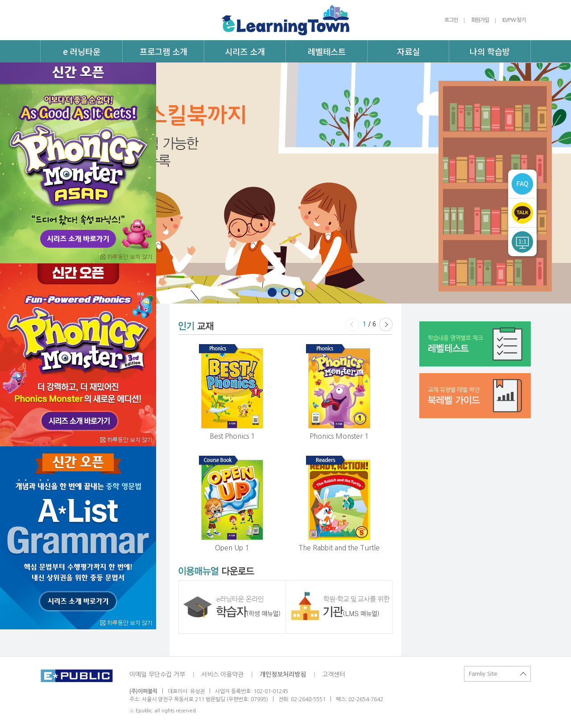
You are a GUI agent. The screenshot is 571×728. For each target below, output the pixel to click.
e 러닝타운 (82, 51)
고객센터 (334, 674)
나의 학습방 (490, 51)
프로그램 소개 (163, 51)
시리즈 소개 (245, 51)
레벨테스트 (327, 51)
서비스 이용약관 (222, 674)
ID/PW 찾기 (514, 20)
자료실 (408, 51)
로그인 (451, 20)
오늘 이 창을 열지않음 (128, 258)
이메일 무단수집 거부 (157, 674)
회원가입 (480, 20)
